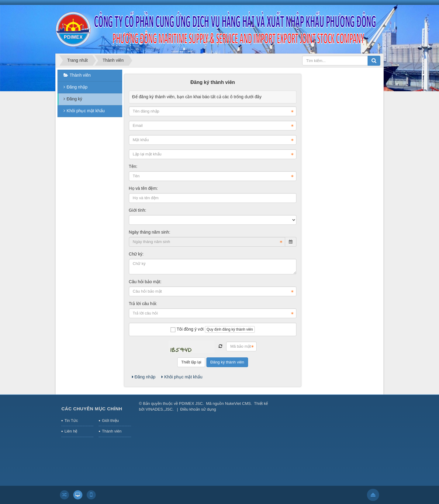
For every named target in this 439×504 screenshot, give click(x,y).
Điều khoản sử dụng (198, 409)
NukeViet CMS (238, 403)
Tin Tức (71, 421)
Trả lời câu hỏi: (143, 304)
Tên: (133, 166)
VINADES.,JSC (159, 409)
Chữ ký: (136, 254)
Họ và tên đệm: (143, 188)
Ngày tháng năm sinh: (150, 232)
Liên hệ (71, 431)
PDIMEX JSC (191, 403)
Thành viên (80, 75)
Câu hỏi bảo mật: (145, 282)
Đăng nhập (144, 377)
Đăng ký (74, 99)
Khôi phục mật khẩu (182, 377)
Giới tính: (138, 210)
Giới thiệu (110, 421)
